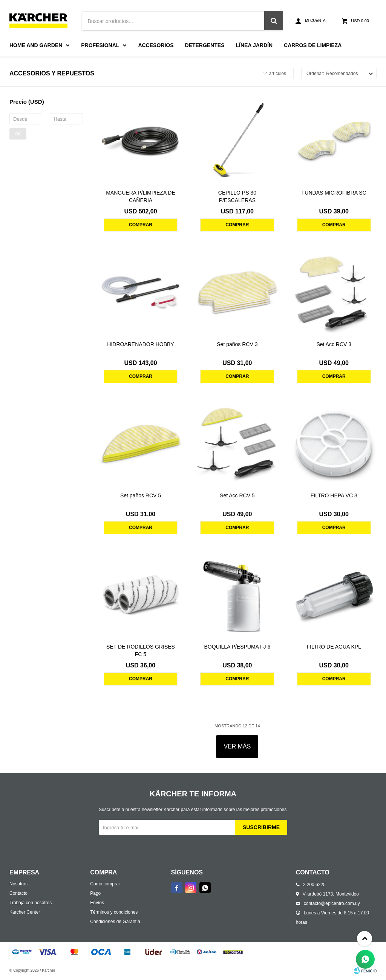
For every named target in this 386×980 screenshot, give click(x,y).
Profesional (100, 45)
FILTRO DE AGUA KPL (334, 647)
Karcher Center (25, 912)
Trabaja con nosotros (31, 903)
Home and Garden (36, 45)
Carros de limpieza (313, 45)
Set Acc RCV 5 (237, 495)
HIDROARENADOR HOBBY (140, 344)
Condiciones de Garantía (115, 922)
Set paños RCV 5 (141, 495)
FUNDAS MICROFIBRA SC (334, 193)
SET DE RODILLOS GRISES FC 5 (141, 650)
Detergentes (205, 45)
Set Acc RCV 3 (334, 344)
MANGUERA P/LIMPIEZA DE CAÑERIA (141, 196)
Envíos (97, 903)
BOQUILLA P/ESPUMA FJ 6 (237, 647)
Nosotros (18, 884)
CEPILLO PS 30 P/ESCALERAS (237, 196)
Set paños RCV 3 (237, 344)
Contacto (18, 893)
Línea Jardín (254, 45)
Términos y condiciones (114, 912)
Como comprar (105, 884)
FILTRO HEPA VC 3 (334, 495)
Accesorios (156, 45)
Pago (95, 893)
